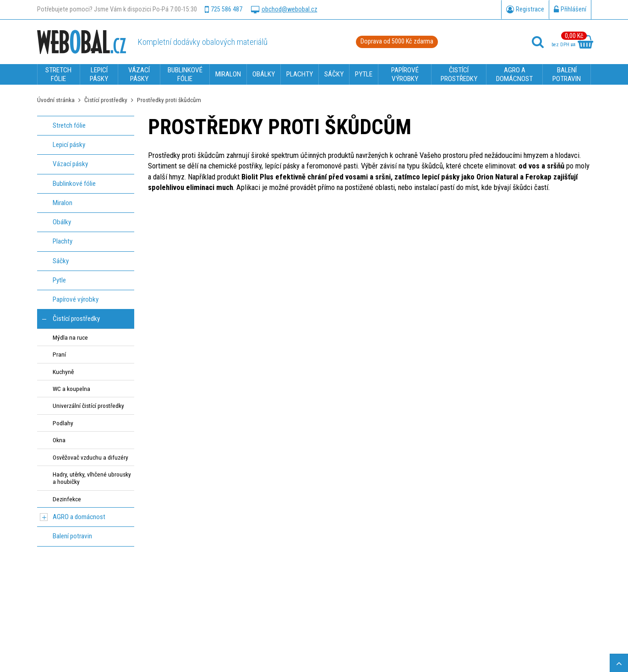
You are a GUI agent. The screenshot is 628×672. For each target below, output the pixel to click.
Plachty (63, 241)
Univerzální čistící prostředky (88, 406)
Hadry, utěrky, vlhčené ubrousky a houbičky (92, 478)
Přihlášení (570, 10)
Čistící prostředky (106, 100)
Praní (59, 354)
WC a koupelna (71, 389)
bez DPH (563, 45)
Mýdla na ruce (70, 337)
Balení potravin (72, 536)
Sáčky (61, 261)
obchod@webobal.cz (284, 10)
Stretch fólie (69, 125)
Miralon (63, 203)
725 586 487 (224, 10)
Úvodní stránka (56, 100)
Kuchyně (63, 372)
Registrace (525, 10)
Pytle (59, 280)
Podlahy (63, 423)
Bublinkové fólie (74, 184)
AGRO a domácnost (79, 517)
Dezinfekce (67, 499)
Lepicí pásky (69, 145)
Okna (59, 440)
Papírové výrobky (76, 299)
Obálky (62, 222)
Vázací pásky (70, 164)
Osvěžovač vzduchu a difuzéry (90, 457)
